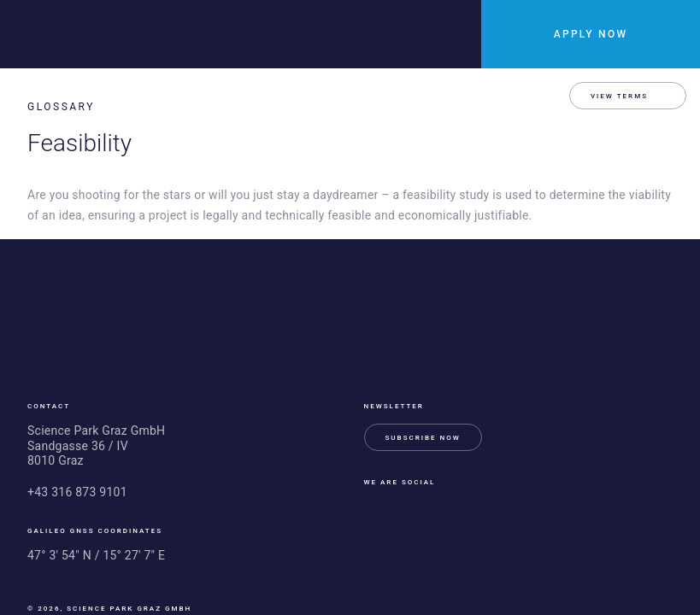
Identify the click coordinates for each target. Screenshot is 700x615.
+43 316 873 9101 (77, 492)
